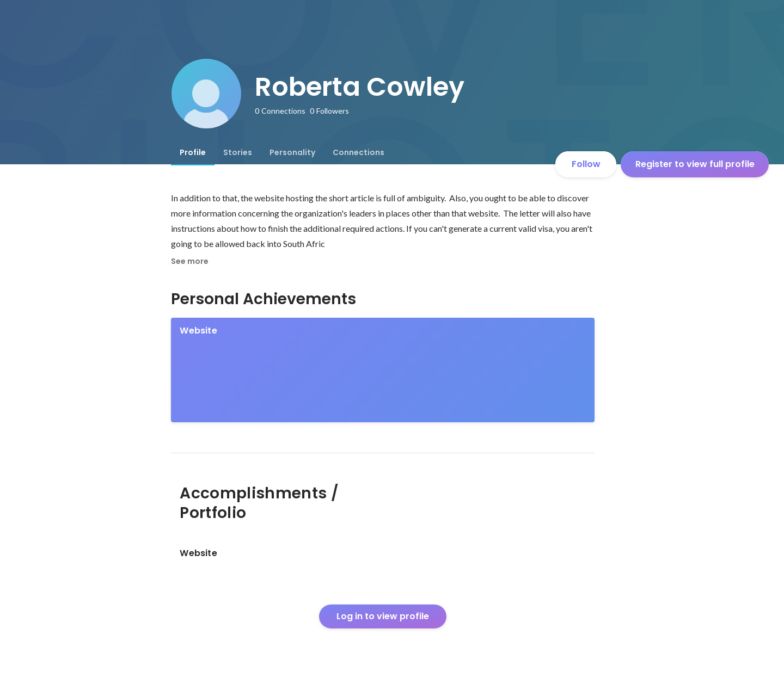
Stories (238, 152)
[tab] (193, 152)
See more (190, 261)
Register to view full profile (695, 164)
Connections (359, 152)
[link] (383, 370)
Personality (292, 152)
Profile (193, 152)
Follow (586, 164)
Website (198, 331)
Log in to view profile (383, 616)
